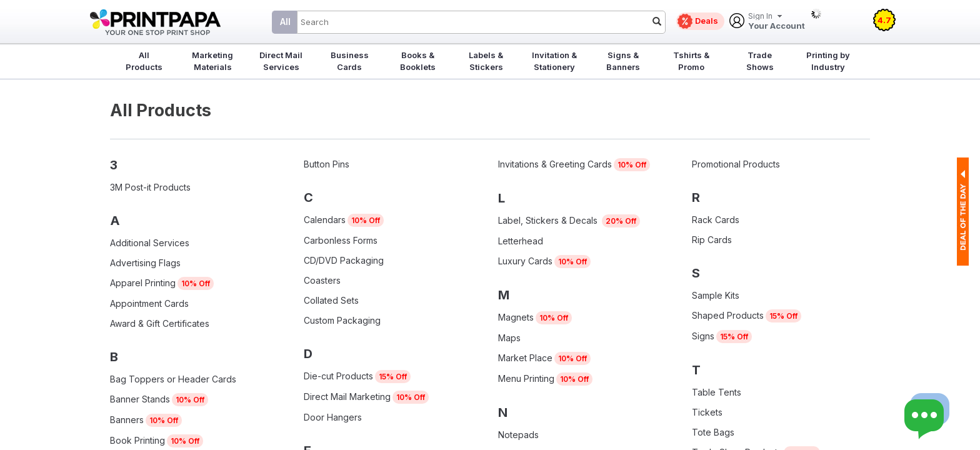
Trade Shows (760, 61)
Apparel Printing (143, 283)
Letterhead (521, 241)
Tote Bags (713, 432)
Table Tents (717, 392)
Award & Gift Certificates (160, 323)
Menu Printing (526, 378)
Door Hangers (333, 417)
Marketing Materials (212, 61)
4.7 (884, 20)
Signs (703, 336)
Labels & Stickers (486, 61)
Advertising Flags (145, 263)
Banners (127, 420)
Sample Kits (716, 295)
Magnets (516, 317)
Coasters (322, 280)
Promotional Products (736, 164)
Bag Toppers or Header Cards (173, 379)
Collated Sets (331, 300)
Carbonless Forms (341, 240)
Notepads (518, 435)
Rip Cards (712, 240)
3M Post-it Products (150, 187)
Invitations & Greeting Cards (555, 164)
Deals (707, 21)
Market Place (525, 358)
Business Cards (350, 61)
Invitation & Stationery (554, 61)
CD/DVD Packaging (344, 260)
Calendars (325, 220)
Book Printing (137, 440)
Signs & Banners (623, 61)
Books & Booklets (418, 61)
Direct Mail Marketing (347, 397)
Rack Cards (716, 220)
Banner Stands (140, 399)
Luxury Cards (525, 261)
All (285, 22)
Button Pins (327, 164)
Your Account (777, 22)
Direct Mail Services (281, 61)
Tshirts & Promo (691, 61)
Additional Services (150, 243)
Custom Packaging (342, 320)
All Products (144, 61)
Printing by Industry (828, 61)
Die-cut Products (338, 376)
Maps (509, 338)
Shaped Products (728, 315)
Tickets (707, 412)
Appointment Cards (149, 303)
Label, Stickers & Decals (549, 220)
